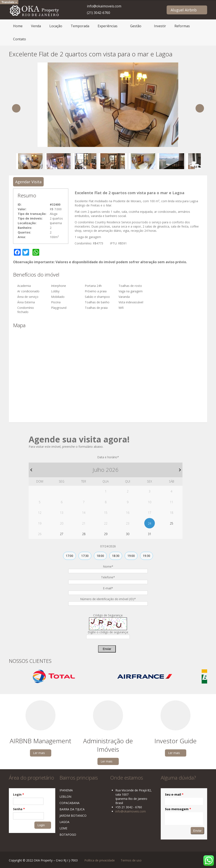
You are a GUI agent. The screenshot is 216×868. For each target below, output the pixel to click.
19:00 (131, 556)
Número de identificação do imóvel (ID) (108, 599)
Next (200, 108)
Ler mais (39, 753)
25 (171, 523)
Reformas (182, 26)
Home (18, 26)
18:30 (116, 556)
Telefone (108, 577)
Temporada (80, 26)
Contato (20, 39)
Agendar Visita (28, 182)
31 (150, 534)
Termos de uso (131, 860)
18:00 (100, 556)
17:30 (85, 556)
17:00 (70, 556)
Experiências (108, 26)
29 (106, 534)
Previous (16, 108)
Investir (160, 26)
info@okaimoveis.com (104, 6)
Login (19, 794)
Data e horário (108, 457)
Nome (108, 566)
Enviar (107, 649)
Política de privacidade (100, 860)
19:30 (146, 556)
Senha (19, 809)
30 (128, 534)
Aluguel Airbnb (184, 10)
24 (150, 523)
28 (84, 534)
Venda (36, 26)
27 (62, 534)
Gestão (136, 26)
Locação (56, 26)
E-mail (108, 588)
